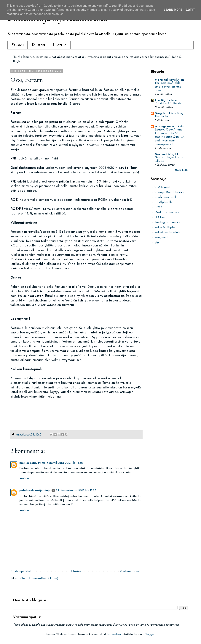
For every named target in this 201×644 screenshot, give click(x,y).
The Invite (161, 117)
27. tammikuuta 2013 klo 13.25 (76, 491)
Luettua (60, 45)
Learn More (173, 10)
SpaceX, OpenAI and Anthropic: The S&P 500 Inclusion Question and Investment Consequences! (170, 137)
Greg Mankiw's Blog (169, 113)
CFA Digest (162, 187)
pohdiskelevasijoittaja (35, 491)
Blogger (149, 635)
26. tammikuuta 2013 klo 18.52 (63, 463)
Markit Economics (167, 212)
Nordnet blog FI (166, 154)
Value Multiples (165, 227)
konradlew (114, 635)
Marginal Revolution (169, 80)
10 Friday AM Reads (168, 104)
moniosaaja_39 (30, 463)
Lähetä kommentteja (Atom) (38, 578)
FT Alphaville (163, 202)
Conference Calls (166, 197)
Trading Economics (167, 222)
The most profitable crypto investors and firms (168, 87)
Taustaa (38, 45)
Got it (190, 10)
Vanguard (161, 238)
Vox (157, 243)
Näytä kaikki (182, 170)
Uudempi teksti (22, 571)
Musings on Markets (169, 127)
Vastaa (24, 478)
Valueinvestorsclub (167, 233)
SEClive (159, 217)
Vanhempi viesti (130, 571)
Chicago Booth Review (170, 192)
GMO (158, 207)
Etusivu (17, 45)
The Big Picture (166, 100)
